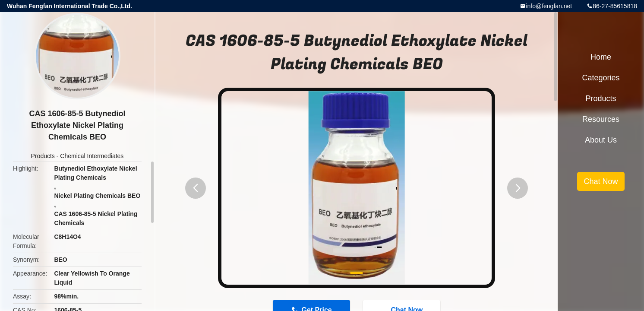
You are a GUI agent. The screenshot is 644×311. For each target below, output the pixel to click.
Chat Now (601, 181)
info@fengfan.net (549, 6)
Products (43, 156)
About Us (601, 140)
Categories (601, 78)
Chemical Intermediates (92, 156)
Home (601, 57)
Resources (601, 119)
